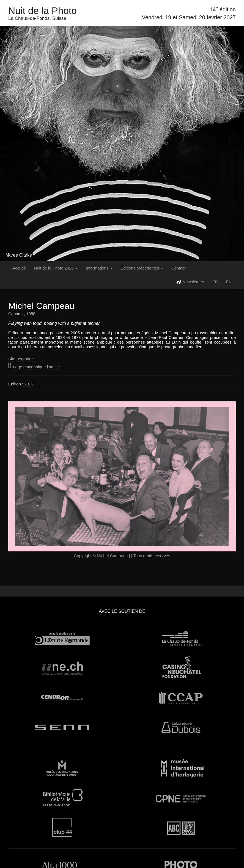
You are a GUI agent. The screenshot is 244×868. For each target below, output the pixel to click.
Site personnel (21, 359)
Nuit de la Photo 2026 (56, 268)
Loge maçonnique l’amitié (36, 367)
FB (215, 282)
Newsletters (190, 282)
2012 (28, 384)
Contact (179, 268)
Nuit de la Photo (43, 11)
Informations (99, 268)
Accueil (19, 268)
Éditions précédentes (142, 268)
